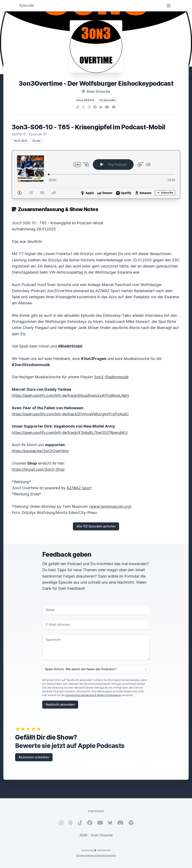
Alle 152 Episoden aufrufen (96, 526)
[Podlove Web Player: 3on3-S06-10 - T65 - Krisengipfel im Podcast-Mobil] (96, 175)
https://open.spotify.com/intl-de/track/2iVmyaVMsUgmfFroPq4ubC (70, 414)
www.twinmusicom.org (110, 506)
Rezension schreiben (34, 757)
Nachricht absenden (60, 704)
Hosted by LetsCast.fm (96, 850)
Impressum (96, 811)
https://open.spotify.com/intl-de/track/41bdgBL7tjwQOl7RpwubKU (70, 433)
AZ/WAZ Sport (79, 488)
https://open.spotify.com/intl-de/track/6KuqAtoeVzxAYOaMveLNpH (70, 395)
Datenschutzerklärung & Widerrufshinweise (93, 695)
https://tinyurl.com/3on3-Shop (38, 469)
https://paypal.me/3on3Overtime (40, 451)
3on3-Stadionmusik (111, 377)
